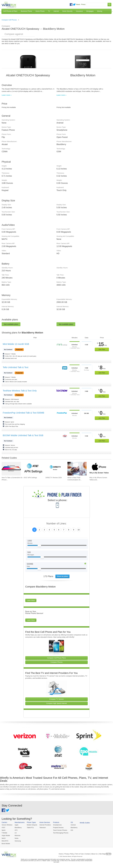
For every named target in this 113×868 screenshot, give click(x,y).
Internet (56, 11)
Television (43, 828)
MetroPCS (5, 841)
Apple (16, 825)
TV (49, 11)
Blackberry (74, 828)
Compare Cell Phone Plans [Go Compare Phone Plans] (57, 658)
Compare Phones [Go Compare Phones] (57, 662)
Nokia (16, 838)
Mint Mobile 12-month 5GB (16, 344)
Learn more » (7, 95)
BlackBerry (18, 828)
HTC (16, 830)
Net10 (4, 838)
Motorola (17, 835)
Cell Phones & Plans (10, 11)
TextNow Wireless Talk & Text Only (20, 391)
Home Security (67, 11)
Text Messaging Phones (61, 833)
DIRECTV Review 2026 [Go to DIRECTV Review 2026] (54, 478)
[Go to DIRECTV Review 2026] (55, 469)
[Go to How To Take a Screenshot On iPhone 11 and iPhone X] (11, 469)
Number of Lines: (57, 524)
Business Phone (26, 11)
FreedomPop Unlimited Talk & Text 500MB (23, 413)
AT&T (3, 828)
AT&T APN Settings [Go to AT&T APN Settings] (30, 478)
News (78, 4)
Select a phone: (57, 500)
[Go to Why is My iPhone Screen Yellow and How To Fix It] (99, 469)
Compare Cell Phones (9, 20)
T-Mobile (4, 833)
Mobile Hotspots (32, 825)
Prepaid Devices (58, 828)
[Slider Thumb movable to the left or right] (39, 546)
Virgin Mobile (6, 835)
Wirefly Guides (85, 823)
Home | (61, 854)
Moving (100, 11)
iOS (72, 830)
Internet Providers (45, 825)
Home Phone (40, 11)
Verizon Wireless (7, 825)
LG (16, 833)
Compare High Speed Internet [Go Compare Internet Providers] (56, 703)
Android (73, 825)
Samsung (18, 841)
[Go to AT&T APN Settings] (33, 469)
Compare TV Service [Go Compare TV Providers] (56, 699)
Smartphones (57, 825)
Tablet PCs (30, 828)
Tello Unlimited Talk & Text (16, 367)
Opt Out (108, 854)
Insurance (79, 11)
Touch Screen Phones (60, 830)
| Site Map (102, 854)
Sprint (4, 830)
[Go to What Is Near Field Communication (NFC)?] (77, 469)
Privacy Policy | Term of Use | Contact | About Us (81, 854)
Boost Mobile (6, 844)
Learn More (31, 600)
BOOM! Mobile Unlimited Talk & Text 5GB (23, 435)
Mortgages (90, 11)
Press (83, 4)
